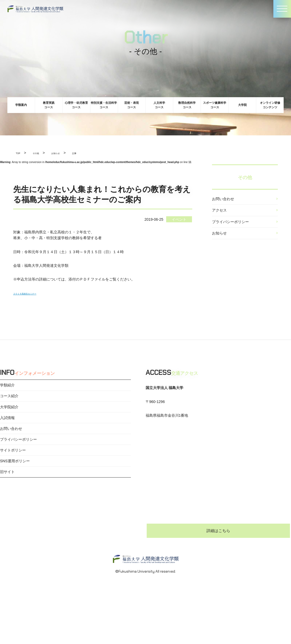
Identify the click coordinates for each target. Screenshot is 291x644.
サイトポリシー (13, 471)
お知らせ (219, 246)
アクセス (219, 216)
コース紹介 (9, 401)
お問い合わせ (223, 201)
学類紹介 (7, 387)
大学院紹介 (9, 415)
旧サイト (7, 499)
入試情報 (7, 429)
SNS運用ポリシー (15, 485)
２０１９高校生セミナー (33, 293)
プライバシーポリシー (230, 231)
